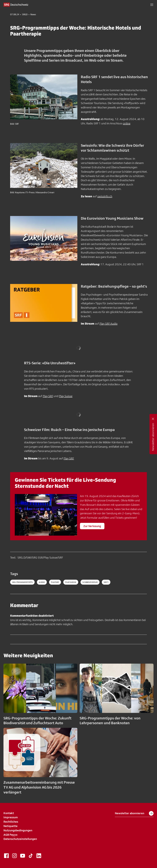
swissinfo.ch (105, 196)
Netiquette (11, 826)
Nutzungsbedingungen (18, 830)
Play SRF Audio (108, 324)
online (127, 123)
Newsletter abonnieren (134, 813)
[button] (152, 5)
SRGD (25, 14)
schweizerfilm (90, 582)
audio (42, 582)
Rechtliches (11, 822)
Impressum (11, 817)
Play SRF (48, 396)
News (33, 14)
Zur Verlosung (92, 526)
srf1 (106, 582)
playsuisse (71, 582)
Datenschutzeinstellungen (20, 839)
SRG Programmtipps (22, 582)
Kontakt (9, 813)
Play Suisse (66, 396)
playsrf (55, 582)
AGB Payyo (10, 835)
